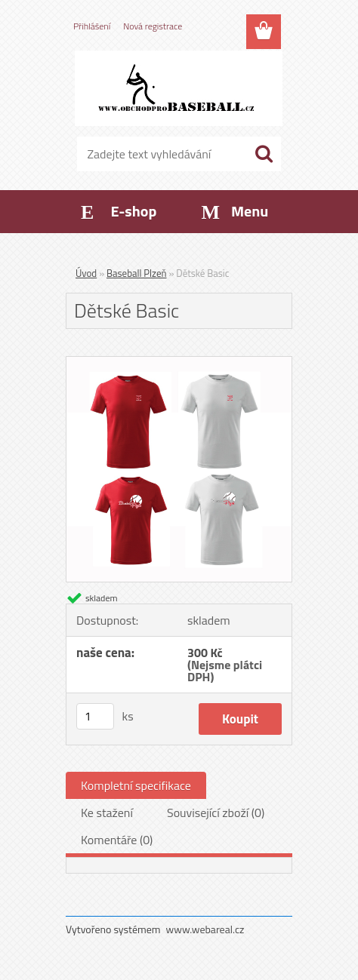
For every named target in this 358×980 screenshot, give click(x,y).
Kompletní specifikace (136, 785)
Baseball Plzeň (136, 273)
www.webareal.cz (205, 929)
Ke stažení (107, 813)
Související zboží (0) (216, 813)
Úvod (86, 273)
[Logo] (179, 88)
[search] (264, 154)
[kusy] (95, 716)
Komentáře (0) (117, 840)
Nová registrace (153, 26)
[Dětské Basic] (179, 363)
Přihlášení (92, 26)
